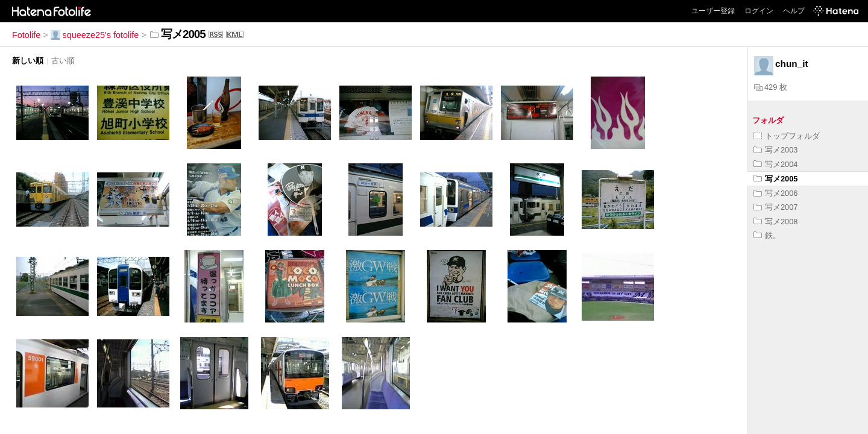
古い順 (63, 61)
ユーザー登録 (713, 11)
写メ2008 (775, 222)
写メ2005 (775, 179)
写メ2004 (775, 164)
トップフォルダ (787, 136)
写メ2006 (775, 193)
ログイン (759, 11)
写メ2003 (775, 150)
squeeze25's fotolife (95, 35)
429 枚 (771, 87)
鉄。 (767, 235)
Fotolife (26, 35)
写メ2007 (775, 207)
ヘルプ (794, 11)
